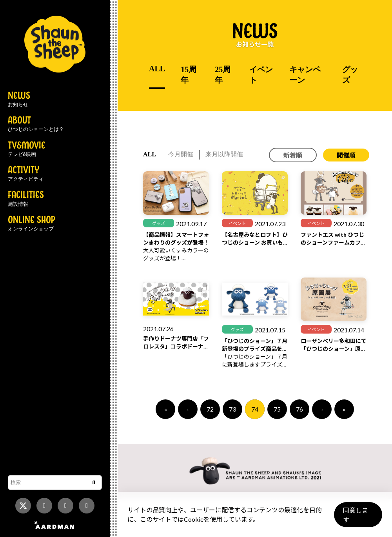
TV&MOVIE (27, 149)
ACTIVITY (26, 174)
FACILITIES (26, 199)
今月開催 (181, 154)
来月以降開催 (224, 154)
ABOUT (36, 124)
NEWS (19, 100)
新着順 (293, 155)
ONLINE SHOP (32, 224)
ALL (157, 69)
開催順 (346, 155)
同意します (357, 518)
